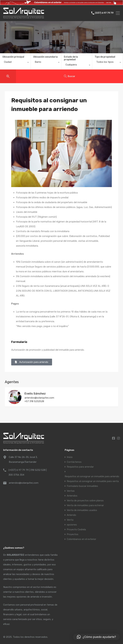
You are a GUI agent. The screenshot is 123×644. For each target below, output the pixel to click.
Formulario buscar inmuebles (82, 486)
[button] (96, 637)
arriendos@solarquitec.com (39, 398)
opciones (72, 525)
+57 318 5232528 (34, 401)
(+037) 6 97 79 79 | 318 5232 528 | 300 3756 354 (28, 472)
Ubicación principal (13, 57)
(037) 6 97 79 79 (104, 13)
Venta (70, 520)
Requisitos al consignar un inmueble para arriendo (92, 476)
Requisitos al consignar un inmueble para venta (93, 481)
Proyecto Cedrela (76, 529)
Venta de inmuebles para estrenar (85, 505)
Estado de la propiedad (71, 58)
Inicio (70, 457)
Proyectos (73, 534)
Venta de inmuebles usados (82, 510)
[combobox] (15, 63)
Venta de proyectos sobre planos (85, 501)
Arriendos (72, 496)
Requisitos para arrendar (80, 467)
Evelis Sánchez (35, 394)
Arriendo (71, 515)
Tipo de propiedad (105, 57)
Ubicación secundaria (45, 57)
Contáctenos (74, 462)
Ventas (71, 491)
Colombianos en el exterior (81, 539)
